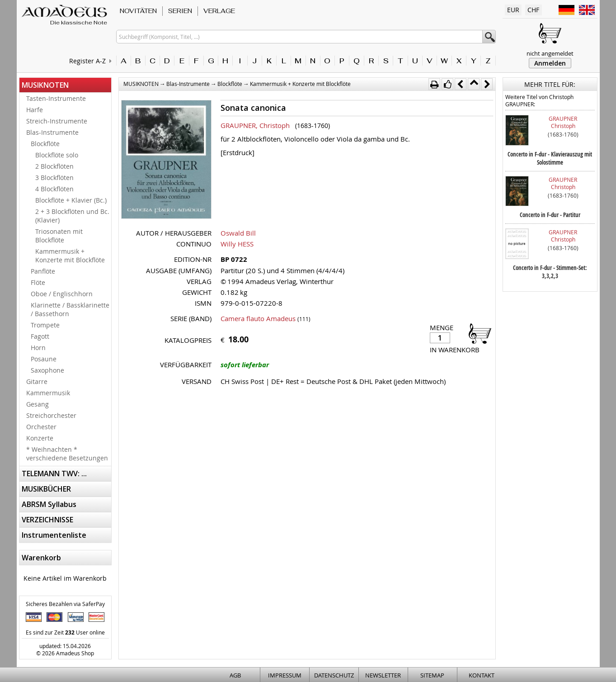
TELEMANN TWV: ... (54, 474)
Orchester (41, 427)
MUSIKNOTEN (45, 85)
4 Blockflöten (54, 189)
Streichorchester (51, 415)
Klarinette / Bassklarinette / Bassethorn (70, 309)
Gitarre (37, 381)
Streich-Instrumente (57, 121)
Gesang (38, 404)
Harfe (35, 110)
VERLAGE (219, 11)
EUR (513, 10)
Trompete (45, 325)
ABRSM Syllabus (49, 504)
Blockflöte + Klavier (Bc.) (71, 200)
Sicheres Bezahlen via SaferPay (65, 604)
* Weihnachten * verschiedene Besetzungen (67, 454)
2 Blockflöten (54, 166)
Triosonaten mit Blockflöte (59, 236)
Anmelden (550, 63)
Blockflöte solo (57, 155)
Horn (38, 348)
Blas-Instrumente (52, 132)
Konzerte (40, 438)
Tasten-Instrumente (56, 98)
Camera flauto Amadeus (258, 318)
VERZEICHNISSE (47, 520)
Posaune (44, 359)
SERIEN (180, 11)
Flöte (38, 282)
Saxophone (47, 370)
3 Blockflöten (54, 178)
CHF (533, 10)
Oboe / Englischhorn (62, 294)
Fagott (40, 336)
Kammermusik (48, 393)
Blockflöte (45, 144)
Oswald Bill (238, 233)
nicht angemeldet (550, 53)
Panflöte (43, 271)
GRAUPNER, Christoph (255, 125)
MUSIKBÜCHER (46, 489)
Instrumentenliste (54, 535)
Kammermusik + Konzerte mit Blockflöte (70, 256)
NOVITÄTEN (138, 11)
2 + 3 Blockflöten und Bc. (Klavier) (72, 216)
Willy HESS (237, 244)
